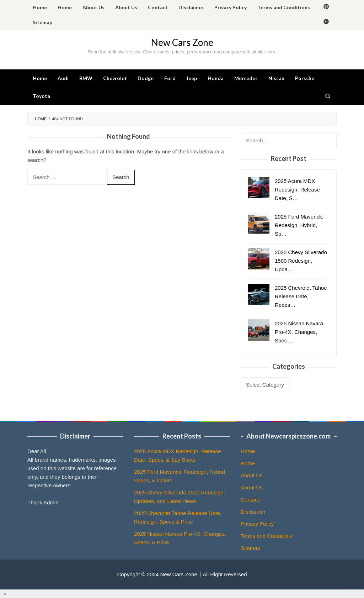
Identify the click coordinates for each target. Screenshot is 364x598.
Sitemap (250, 548)
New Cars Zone (182, 42)
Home (248, 451)
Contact (250, 500)
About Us (252, 475)
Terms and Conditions (266, 536)
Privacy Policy (257, 524)
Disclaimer (253, 512)
